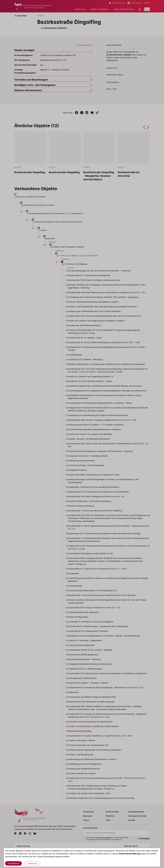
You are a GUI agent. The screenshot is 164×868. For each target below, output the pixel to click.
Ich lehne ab (32, 863)
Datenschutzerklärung (129, 854)
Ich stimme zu (13, 863)
